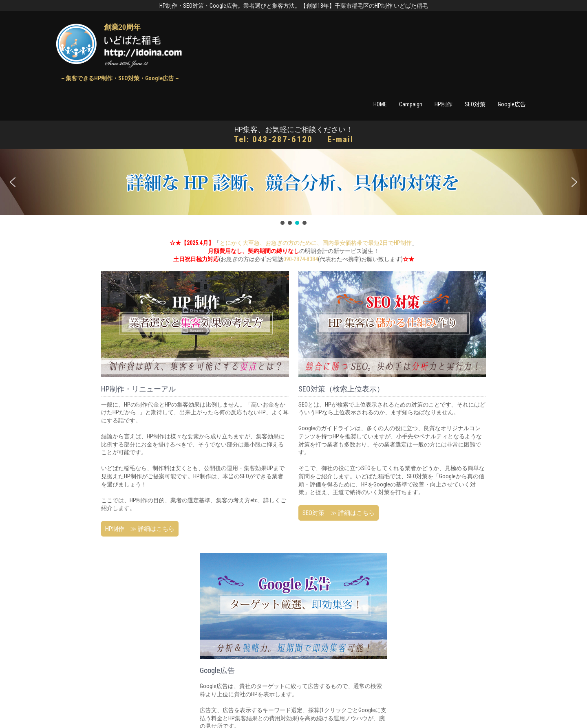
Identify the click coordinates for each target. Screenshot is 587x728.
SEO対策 (475, 104)
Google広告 (512, 104)
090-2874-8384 (301, 259)
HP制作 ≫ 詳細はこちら (140, 529)
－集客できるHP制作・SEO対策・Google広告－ (120, 78)
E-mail (340, 139)
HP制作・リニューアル (138, 389)
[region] (293, 188)
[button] (13, 182)
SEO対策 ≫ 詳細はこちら (339, 513)
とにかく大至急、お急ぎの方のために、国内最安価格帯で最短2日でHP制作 (316, 243)
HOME (380, 104)
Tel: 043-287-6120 (273, 139)
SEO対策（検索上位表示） (341, 389)
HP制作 (444, 104)
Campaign (411, 104)
